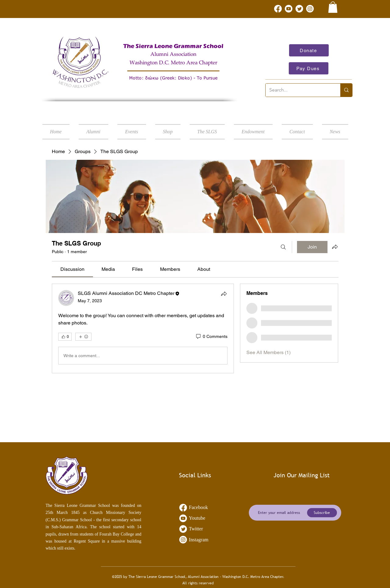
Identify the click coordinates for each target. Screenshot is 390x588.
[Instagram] (310, 9)
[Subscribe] (322, 513)
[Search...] (298, 90)
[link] (333, 7)
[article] (143, 328)
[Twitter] (299, 9)
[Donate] (309, 50)
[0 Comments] (211, 337)
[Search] (283, 247)
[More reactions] (83, 337)
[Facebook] (278, 9)
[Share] (224, 294)
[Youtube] (289, 9)
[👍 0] (65, 337)
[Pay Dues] (309, 68)
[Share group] (335, 247)
